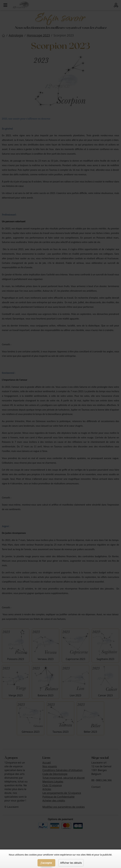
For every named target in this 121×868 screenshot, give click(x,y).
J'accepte (46, 863)
